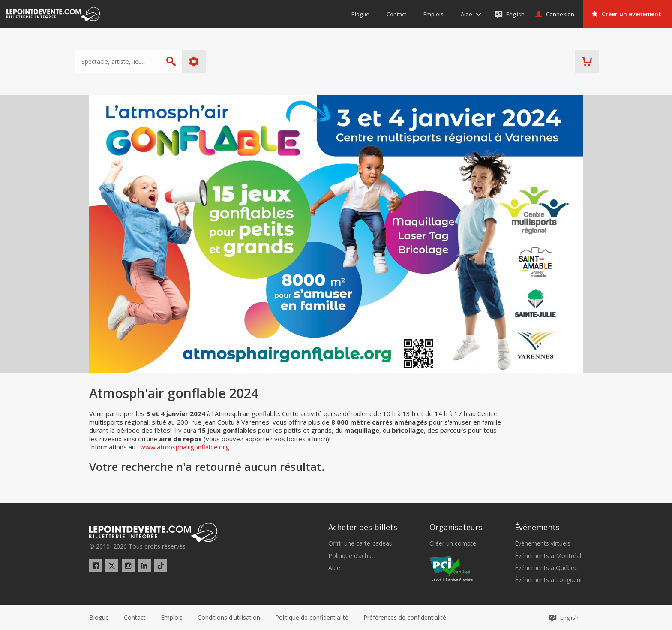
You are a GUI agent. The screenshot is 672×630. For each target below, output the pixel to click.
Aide (334, 568)
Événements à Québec (546, 568)
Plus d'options (208, 62)
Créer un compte (453, 543)
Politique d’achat (351, 556)
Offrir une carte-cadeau (360, 543)
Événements (537, 527)
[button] (405, 618)
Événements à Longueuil (549, 580)
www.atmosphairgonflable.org (185, 447)
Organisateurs (456, 527)
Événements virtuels (543, 543)
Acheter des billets (363, 527)
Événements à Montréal (548, 556)
